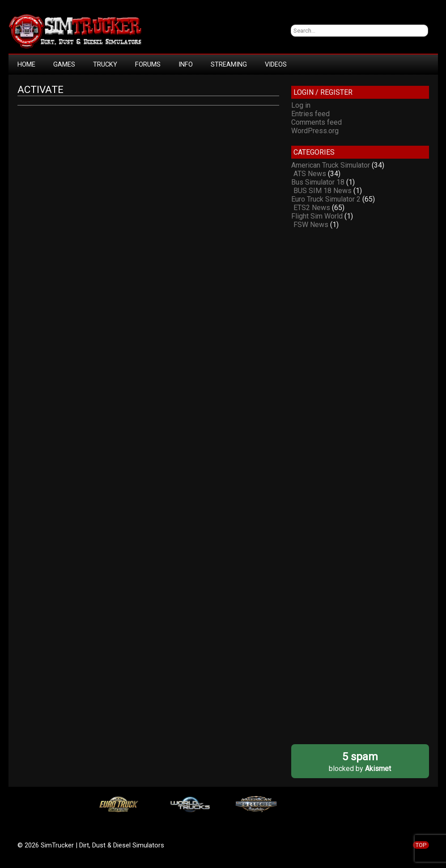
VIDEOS (276, 64)
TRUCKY (105, 64)
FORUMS (148, 64)
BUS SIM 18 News (323, 191)
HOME (26, 64)
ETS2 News (312, 208)
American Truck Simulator (331, 165)
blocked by (360, 761)
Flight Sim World (317, 216)
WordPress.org (315, 131)
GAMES (64, 64)
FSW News (311, 225)
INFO (186, 64)
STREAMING (229, 64)
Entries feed (310, 114)
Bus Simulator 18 (318, 182)
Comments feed (316, 122)
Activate (40, 90)
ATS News (310, 174)
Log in (301, 105)
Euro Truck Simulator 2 (326, 199)
